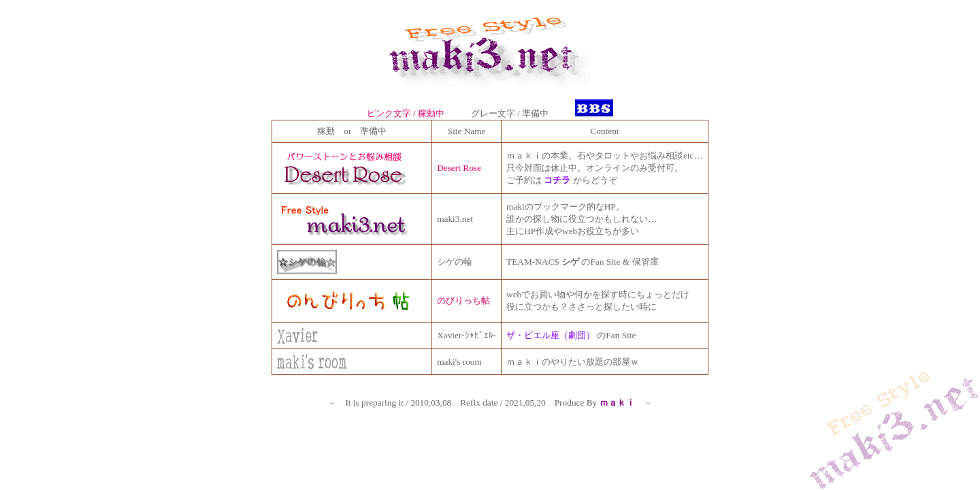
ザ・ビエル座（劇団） (551, 335)
